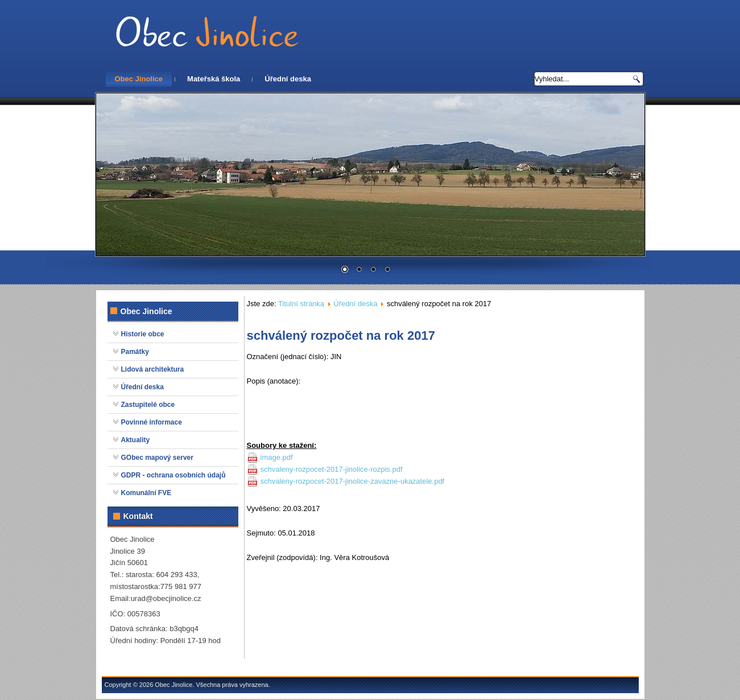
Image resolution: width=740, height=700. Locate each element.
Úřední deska (288, 79)
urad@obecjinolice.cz (166, 598)
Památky (135, 352)
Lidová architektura (153, 369)
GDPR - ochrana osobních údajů (173, 475)
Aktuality (136, 440)
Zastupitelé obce (148, 405)
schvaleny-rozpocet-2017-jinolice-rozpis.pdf (332, 469)
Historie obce (143, 334)
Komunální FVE (146, 493)
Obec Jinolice (139, 79)
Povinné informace (152, 422)
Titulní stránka (301, 304)
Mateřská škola (214, 79)
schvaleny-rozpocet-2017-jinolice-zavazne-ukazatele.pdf (353, 481)
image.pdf (277, 457)
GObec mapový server (157, 458)
